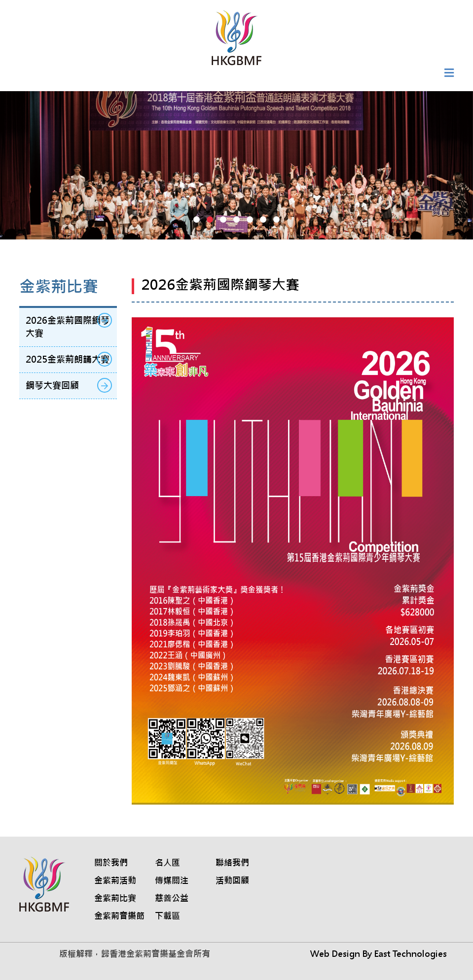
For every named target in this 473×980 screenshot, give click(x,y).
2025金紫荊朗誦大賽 (68, 359)
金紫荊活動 (115, 880)
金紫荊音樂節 (119, 916)
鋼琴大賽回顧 (52, 386)
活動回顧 (232, 880)
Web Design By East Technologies (379, 954)
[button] (197, 220)
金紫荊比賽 (115, 898)
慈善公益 (172, 898)
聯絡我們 (232, 863)
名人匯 (167, 863)
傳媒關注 (172, 880)
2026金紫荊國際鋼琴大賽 (68, 327)
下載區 (167, 916)
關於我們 (111, 863)
